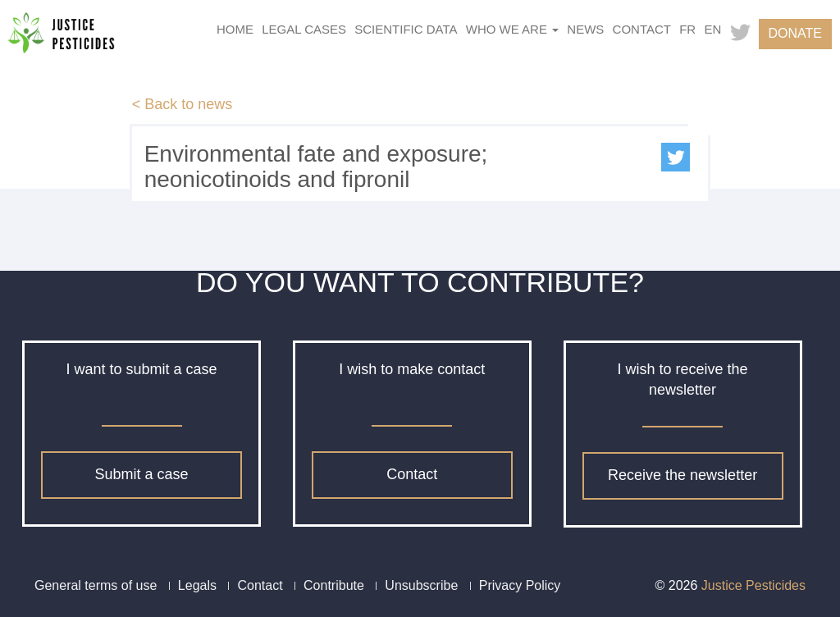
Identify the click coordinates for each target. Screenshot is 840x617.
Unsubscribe (421, 585)
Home (235, 29)
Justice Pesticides (753, 585)
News (585, 29)
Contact (642, 29)
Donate (795, 33)
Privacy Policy (520, 585)
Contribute (334, 585)
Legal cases (304, 29)
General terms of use (96, 585)
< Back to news (183, 104)
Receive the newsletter (682, 475)
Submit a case (141, 474)
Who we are (512, 29)
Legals (197, 585)
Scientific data (406, 29)
